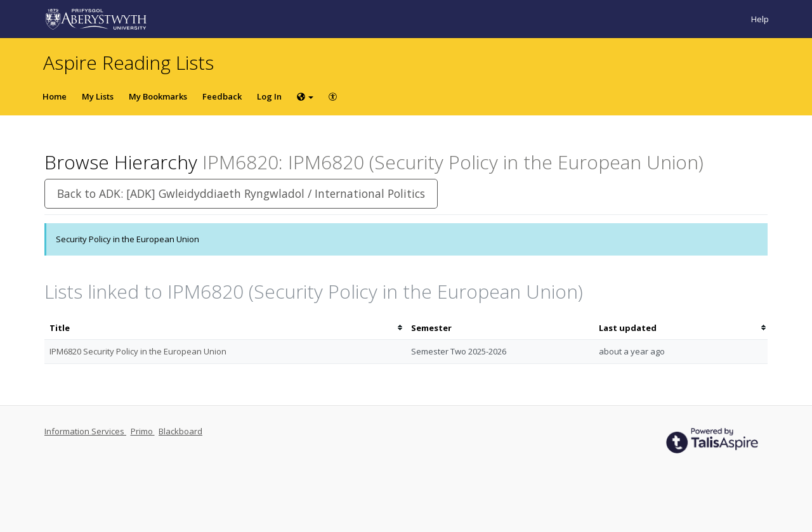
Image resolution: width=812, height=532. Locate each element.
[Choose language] (305, 96)
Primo (143, 431)
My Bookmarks (158, 96)
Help (760, 19)
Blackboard (180, 431)
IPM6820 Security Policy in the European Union (138, 351)
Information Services (85, 431)
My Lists (98, 96)
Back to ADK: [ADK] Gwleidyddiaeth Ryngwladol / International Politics (241, 193)
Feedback (222, 96)
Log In (269, 96)
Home (55, 96)
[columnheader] (225, 328)
